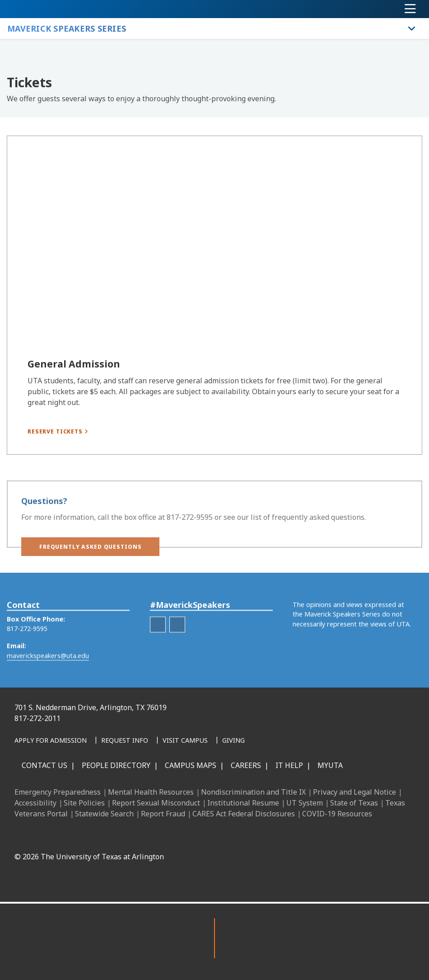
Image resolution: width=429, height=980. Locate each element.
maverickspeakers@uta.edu (48, 667)
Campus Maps (191, 765)
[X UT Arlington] (234, 836)
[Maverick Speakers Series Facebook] (158, 636)
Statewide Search (104, 814)
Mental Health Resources (151, 792)
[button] (90, 553)
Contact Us (44, 765)
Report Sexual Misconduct (156, 803)
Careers (246, 765)
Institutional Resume (243, 803)
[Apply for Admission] (51, 741)
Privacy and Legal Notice (354, 792)
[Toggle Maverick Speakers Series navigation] (412, 28)
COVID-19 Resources (337, 814)
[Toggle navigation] (410, 9)
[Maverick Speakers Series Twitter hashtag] (177, 636)
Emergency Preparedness (58, 792)
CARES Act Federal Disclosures (244, 814)
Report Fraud (163, 814)
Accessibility (35, 803)
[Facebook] (175, 836)
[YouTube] (254, 836)
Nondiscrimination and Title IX (253, 792)
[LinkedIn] (195, 836)
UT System (305, 803)
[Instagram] (214, 836)
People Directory (116, 765)
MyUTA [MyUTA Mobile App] (330, 765)
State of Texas (354, 803)
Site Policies (84, 803)
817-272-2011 (37, 718)
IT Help (289, 765)
